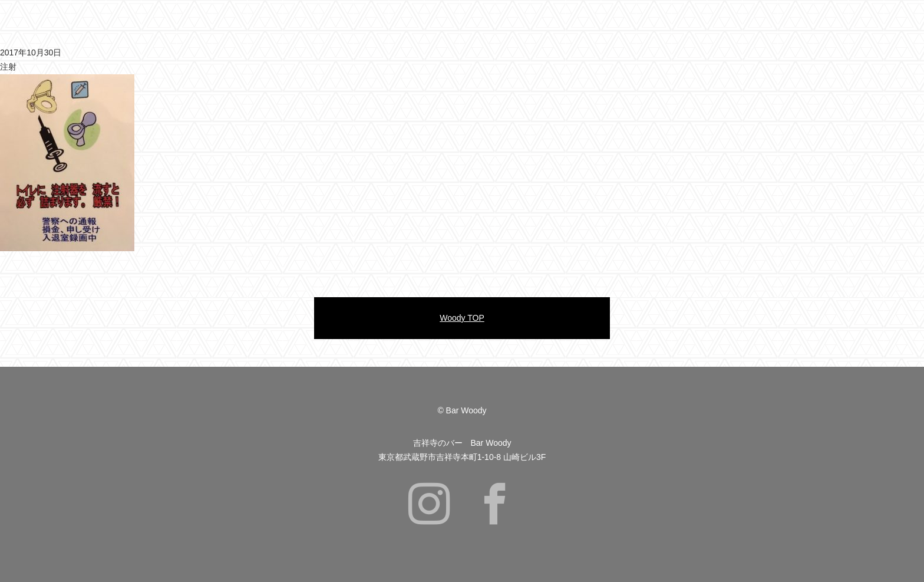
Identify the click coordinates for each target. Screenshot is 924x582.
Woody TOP (462, 318)
